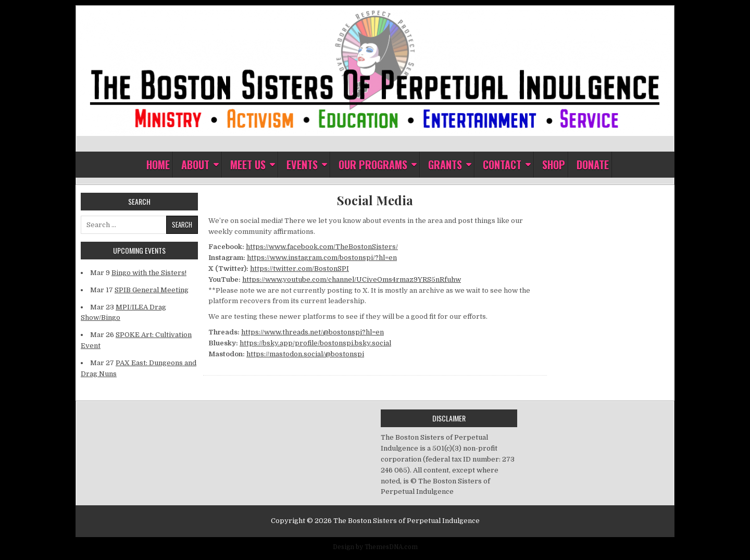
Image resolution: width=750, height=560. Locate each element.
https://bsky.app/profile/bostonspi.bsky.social (315, 343)
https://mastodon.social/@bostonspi (305, 354)
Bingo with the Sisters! (149, 273)
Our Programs (373, 165)
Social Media (375, 200)
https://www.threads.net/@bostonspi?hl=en (312, 332)
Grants (445, 165)
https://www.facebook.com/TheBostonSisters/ (322, 247)
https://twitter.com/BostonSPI (299, 269)
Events (302, 165)
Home (158, 165)
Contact (502, 165)
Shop (554, 165)
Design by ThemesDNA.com (375, 547)
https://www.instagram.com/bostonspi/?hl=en (322, 258)
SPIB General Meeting (152, 290)
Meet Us (248, 165)
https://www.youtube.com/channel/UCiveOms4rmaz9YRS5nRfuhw (352, 279)
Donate (593, 165)
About (195, 165)
